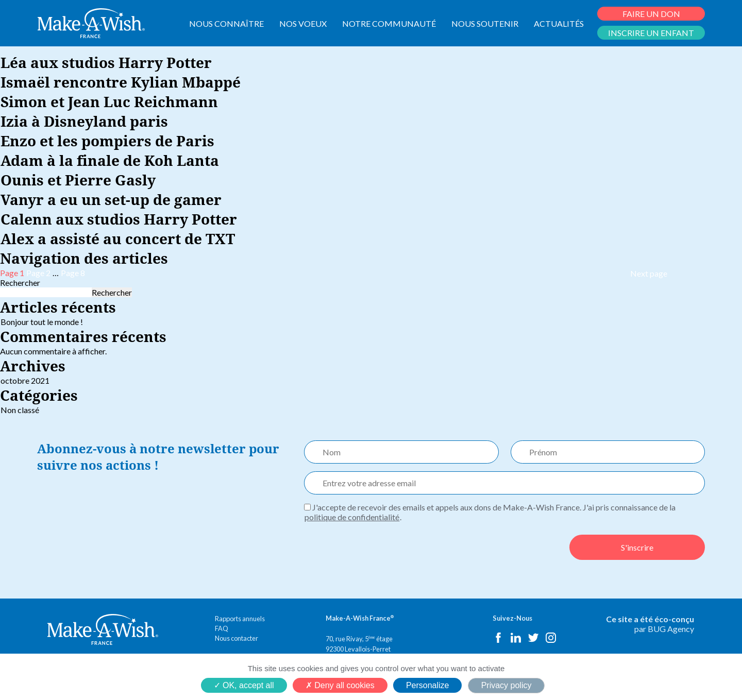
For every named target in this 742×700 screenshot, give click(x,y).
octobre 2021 (25, 380)
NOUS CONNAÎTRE (226, 23)
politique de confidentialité (352, 517)
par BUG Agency (664, 629)
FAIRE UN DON (651, 14)
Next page (649, 273)
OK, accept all (244, 685)
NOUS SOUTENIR (485, 23)
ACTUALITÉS (559, 23)
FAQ (222, 628)
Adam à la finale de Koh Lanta (110, 160)
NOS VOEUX (303, 23)
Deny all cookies (340, 685)
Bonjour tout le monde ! (42, 322)
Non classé (20, 410)
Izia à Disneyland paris (84, 121)
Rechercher (20, 283)
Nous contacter (237, 638)
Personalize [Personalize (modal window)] (428, 685)
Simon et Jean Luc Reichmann (109, 101)
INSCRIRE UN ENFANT (651, 33)
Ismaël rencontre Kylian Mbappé (121, 82)
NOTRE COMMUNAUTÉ (389, 23)
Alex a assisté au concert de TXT (118, 238)
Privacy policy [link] (507, 685)
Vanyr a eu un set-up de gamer (111, 199)
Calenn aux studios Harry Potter (119, 219)
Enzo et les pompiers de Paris (107, 141)
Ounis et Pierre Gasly (78, 180)
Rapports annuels (240, 619)
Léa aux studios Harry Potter (106, 62)
